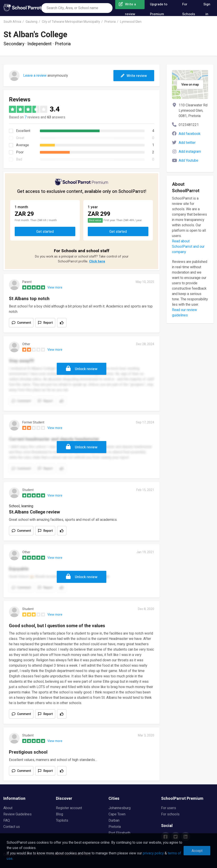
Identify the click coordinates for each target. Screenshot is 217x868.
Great (20, 138)
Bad (19, 159)
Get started (45, 232)
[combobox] (77, 8)
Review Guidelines (17, 814)
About (8, 808)
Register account (69, 808)
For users (169, 808)
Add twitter (187, 143)
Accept (197, 851)
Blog (59, 814)
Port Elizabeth (119, 833)
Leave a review (35, 76)
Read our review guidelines (184, 313)
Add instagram (190, 152)
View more (55, 288)
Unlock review (86, 369)
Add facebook (190, 134)
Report (48, 323)
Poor (20, 152)
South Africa (12, 22)
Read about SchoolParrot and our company (188, 247)
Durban (114, 821)
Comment (24, 323)
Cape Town (117, 814)
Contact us (12, 827)
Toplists (62, 821)
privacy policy (153, 853)
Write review (134, 76)
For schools (170, 814)
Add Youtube (188, 161)
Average (23, 145)
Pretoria (110, 22)
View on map (190, 85)
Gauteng (32, 22)
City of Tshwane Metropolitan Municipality (71, 22)
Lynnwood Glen (131, 22)
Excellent (23, 131)
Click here (97, 261)
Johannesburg (120, 808)
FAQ (7, 821)
